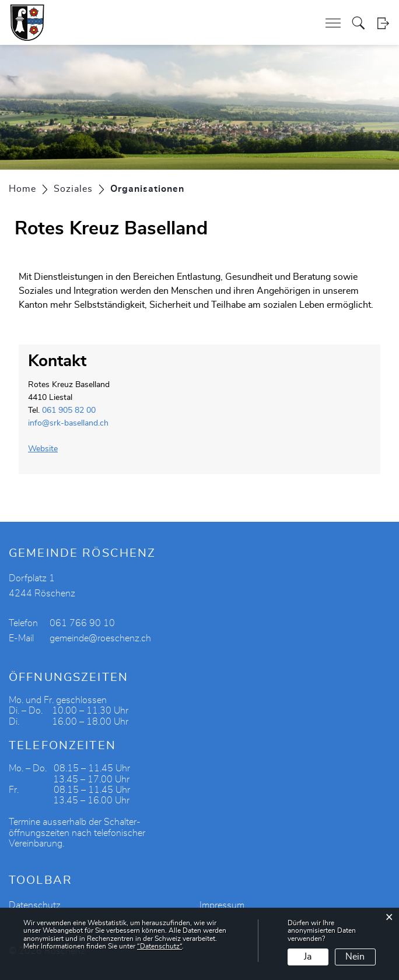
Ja (308, 957)
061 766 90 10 (82, 623)
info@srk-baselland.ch (68, 423)
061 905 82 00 (69, 410)
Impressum (222, 905)
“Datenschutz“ (160, 946)
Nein (355, 957)
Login (383, 23)
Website (48, 449)
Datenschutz (35, 905)
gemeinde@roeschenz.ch (100, 638)
